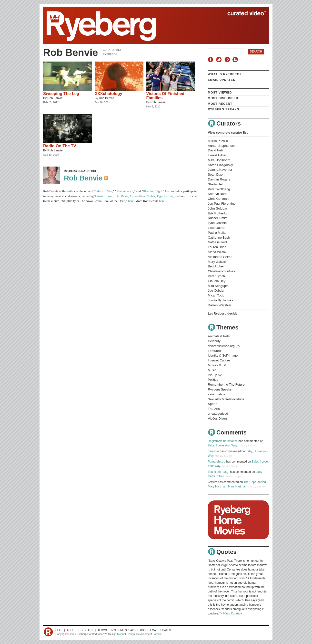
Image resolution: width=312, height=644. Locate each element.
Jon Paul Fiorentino (222, 204)
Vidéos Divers (218, 418)
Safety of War (103, 191)
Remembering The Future (226, 385)
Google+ (228, 60)
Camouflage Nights (143, 196)
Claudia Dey (217, 281)
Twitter (220, 60)
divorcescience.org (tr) (224, 346)
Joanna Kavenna (220, 170)
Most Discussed (223, 98)
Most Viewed (220, 93)
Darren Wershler (220, 305)
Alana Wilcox (217, 252)
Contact (87, 630)
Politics (213, 380)
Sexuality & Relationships (226, 399)
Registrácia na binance (223, 441)
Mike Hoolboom (219, 160)
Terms (102, 630)
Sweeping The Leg (61, 94)
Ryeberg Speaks (223, 109)
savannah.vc (217, 394)
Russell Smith (218, 218)
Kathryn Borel (218, 194)
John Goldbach (219, 208)
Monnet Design (126, 634)
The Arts (214, 409)
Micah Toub (216, 295)
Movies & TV (217, 365)
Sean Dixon (216, 174)
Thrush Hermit (104, 196)
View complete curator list (228, 132)
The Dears (122, 196)
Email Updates (222, 80)
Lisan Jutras (216, 228)
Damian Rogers (219, 179)
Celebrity (214, 341)
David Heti (215, 150)
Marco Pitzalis (218, 141)
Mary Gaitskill (217, 262)
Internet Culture (219, 360)
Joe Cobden (216, 290)
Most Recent (220, 104)
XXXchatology (108, 94)
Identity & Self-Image (223, 355)
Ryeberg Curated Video (151, 26)
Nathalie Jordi (218, 242)
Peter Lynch (216, 276)
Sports (212, 404)
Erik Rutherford (219, 213)
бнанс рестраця (219, 472)
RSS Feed (106, 179)
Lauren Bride (217, 247)
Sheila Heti (216, 184)
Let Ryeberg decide (223, 313)
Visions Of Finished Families (165, 96)
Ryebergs (110, 54)
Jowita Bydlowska (221, 300)
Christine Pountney (221, 271)
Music (212, 370)
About (71, 630)
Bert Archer (216, 266)
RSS (236, 60)
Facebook (211, 60)
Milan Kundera (233, 613)
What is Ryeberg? (225, 74)
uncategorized (218, 414)
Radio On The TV (60, 146)
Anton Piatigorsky (220, 165)
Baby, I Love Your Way (222, 445)
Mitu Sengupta (218, 286)
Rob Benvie (55, 98)
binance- (213, 451)
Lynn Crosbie (217, 223)
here (131, 201)
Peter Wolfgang (219, 189)
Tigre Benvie (165, 196)
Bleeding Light (153, 191)
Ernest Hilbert (218, 155)
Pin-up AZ (215, 375)
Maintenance (125, 191)
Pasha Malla (217, 233)
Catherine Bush (219, 238)
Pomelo (157, 634)
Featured (214, 351)
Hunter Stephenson (222, 146)
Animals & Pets (219, 336)
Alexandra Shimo (220, 257)
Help (59, 630)
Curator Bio (112, 50)
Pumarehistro (216, 462)
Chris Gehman (218, 199)
